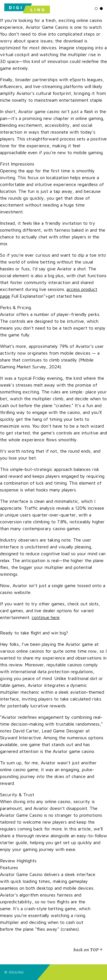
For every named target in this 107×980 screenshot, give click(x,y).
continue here (46, 617)
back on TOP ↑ (88, 950)
